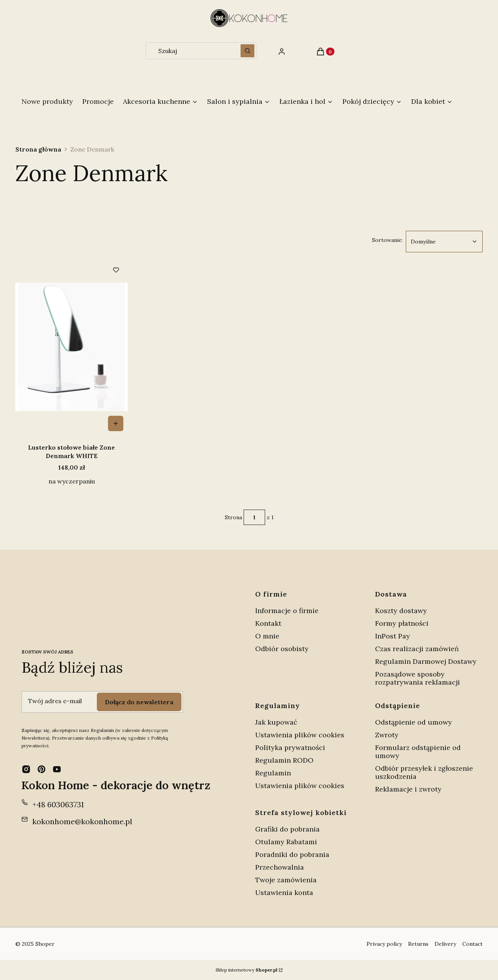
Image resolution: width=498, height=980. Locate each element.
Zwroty (387, 735)
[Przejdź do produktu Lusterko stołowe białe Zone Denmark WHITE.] (71, 347)
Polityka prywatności (290, 747)
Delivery (445, 944)
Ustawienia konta (284, 892)
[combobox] (191, 51)
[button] (247, 51)
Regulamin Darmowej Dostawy (426, 661)
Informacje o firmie (287, 611)
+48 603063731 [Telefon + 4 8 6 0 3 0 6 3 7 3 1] (58, 804)
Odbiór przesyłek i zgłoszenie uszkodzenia (424, 772)
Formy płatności (402, 623)
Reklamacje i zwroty (408, 789)
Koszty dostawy (401, 611)
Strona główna (38, 149)
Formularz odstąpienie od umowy (418, 752)
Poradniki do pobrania (292, 854)
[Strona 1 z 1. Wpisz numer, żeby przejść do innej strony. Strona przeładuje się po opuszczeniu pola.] (254, 517)
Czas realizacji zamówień (417, 649)
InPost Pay (393, 636)
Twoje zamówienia (286, 880)
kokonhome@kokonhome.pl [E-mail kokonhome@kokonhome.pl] (82, 821)
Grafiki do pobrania (287, 829)
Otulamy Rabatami (286, 842)
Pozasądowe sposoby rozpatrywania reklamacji (417, 678)
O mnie (267, 636)
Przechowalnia (280, 867)
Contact (472, 944)
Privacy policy (384, 944)
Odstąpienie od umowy (413, 722)
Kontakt (268, 623)
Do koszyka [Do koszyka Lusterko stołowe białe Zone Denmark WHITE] (116, 423)
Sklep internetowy (247, 970)
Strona (233, 517)
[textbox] (444, 242)
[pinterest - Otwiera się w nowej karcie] (41, 769)
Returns (418, 944)
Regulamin (273, 773)
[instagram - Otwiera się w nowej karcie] (26, 769)
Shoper (45, 944)
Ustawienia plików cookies (301, 735)
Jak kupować (276, 722)
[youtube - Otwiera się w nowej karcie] (57, 769)
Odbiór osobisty (282, 649)
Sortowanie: (387, 240)
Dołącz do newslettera (139, 702)
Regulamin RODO (284, 760)
